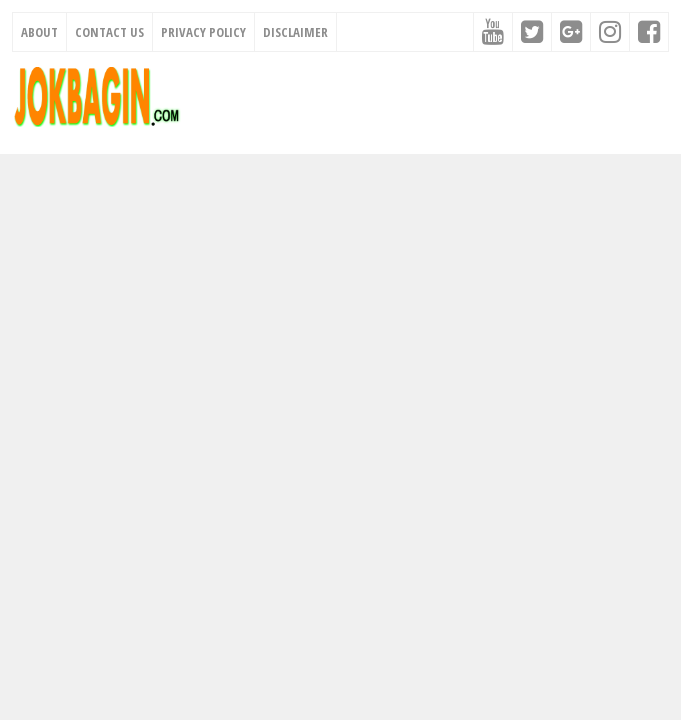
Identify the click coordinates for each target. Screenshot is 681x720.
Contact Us (109, 32)
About (39, 32)
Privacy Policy (203, 32)
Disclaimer (295, 32)
